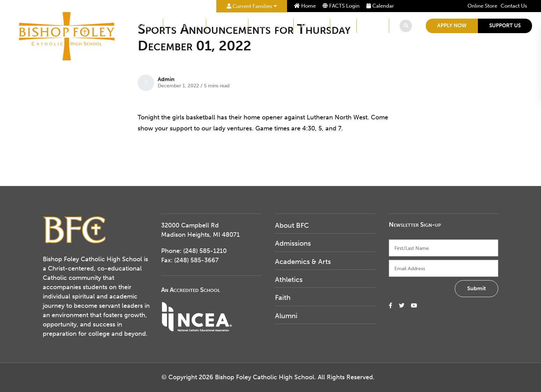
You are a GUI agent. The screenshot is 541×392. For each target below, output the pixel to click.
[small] (391, 306)
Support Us (505, 26)
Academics (227, 26)
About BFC (142, 26)
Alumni (373, 26)
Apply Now (452, 26)
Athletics (312, 26)
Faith (343, 26)
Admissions (185, 26)
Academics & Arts (303, 262)
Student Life (271, 26)
